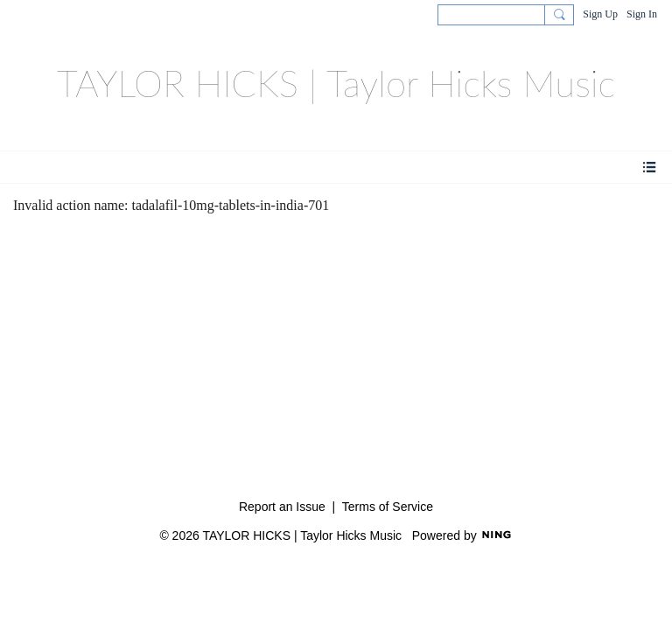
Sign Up (600, 14)
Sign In (642, 14)
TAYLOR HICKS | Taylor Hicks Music (336, 83)
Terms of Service (388, 507)
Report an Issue (282, 507)
